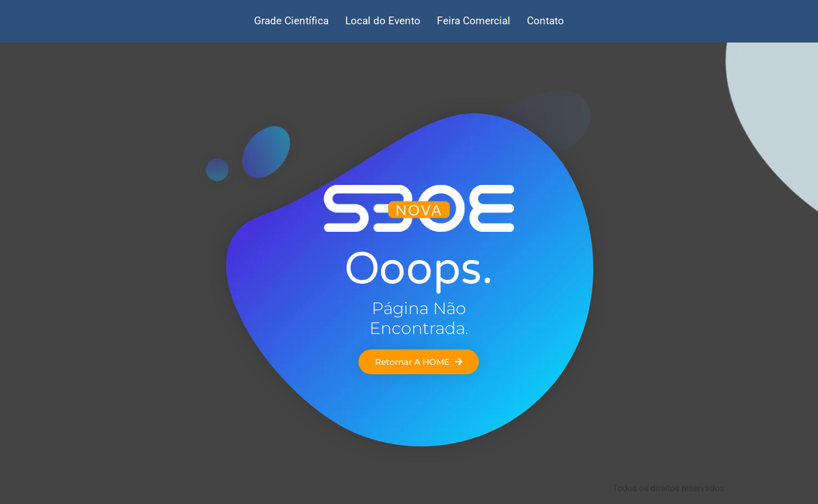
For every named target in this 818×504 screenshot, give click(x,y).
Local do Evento (383, 21)
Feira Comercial (474, 21)
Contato (545, 21)
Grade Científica (291, 21)
